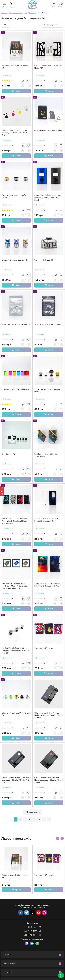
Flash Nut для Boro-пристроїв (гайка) (14, 196)
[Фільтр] (2, 491)
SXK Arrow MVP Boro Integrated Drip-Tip (47, 391)
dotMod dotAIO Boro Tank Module (48, 130)
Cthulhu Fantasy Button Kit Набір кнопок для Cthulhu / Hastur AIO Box (15, 133)
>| (49, 819)
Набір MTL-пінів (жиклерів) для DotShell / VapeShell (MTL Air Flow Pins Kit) (16, 651)
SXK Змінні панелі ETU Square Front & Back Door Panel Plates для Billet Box (14, 521)
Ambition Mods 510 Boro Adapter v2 (15, 67)
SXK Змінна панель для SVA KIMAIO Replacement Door (46, 520)
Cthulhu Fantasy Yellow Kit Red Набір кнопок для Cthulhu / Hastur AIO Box (49, 780)
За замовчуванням (52, 25)
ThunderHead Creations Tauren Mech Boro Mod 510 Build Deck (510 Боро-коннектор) (15, 586)
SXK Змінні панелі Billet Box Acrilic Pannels (46, 455)
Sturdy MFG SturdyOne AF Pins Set (16, 325)
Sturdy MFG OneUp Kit (44, 260)
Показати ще (33, 812)
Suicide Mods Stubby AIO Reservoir (16, 389)
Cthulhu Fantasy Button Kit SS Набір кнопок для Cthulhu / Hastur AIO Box (16, 780)
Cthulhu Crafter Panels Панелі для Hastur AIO (48, 67)
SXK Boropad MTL (9, 454)
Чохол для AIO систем (44, 648)
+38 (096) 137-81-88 (32, 927)
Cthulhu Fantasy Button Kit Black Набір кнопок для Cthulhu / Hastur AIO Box (49, 715)
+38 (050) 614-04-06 (32, 931)
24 (6, 25)
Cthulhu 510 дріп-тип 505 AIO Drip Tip (16, 714)
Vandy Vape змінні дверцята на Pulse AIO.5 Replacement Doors (47, 585)
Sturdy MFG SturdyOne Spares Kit (48, 325)
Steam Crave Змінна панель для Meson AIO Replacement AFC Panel (48, 198)
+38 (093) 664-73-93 (32, 935)
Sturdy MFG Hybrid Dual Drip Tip (15, 260)
